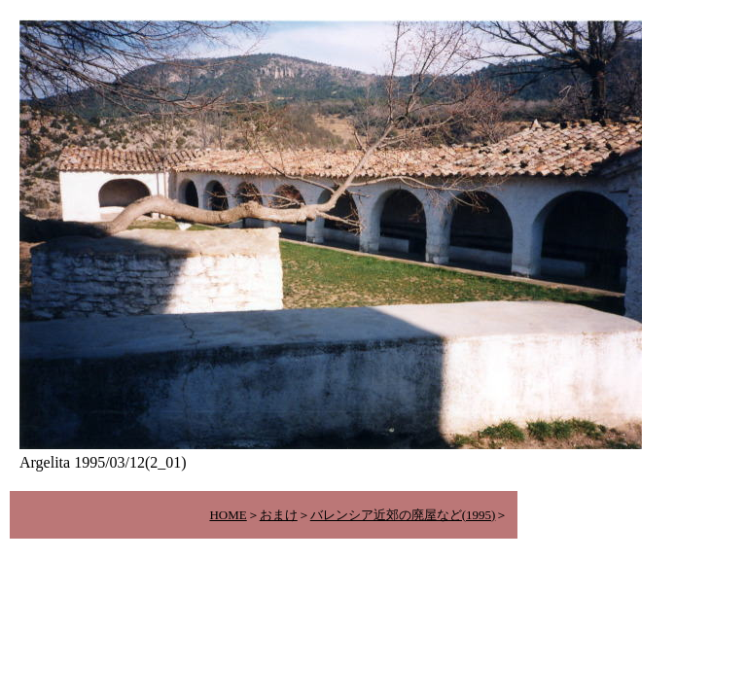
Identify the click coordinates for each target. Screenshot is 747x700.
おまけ (279, 515)
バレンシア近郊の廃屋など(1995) (403, 515)
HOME (228, 515)
